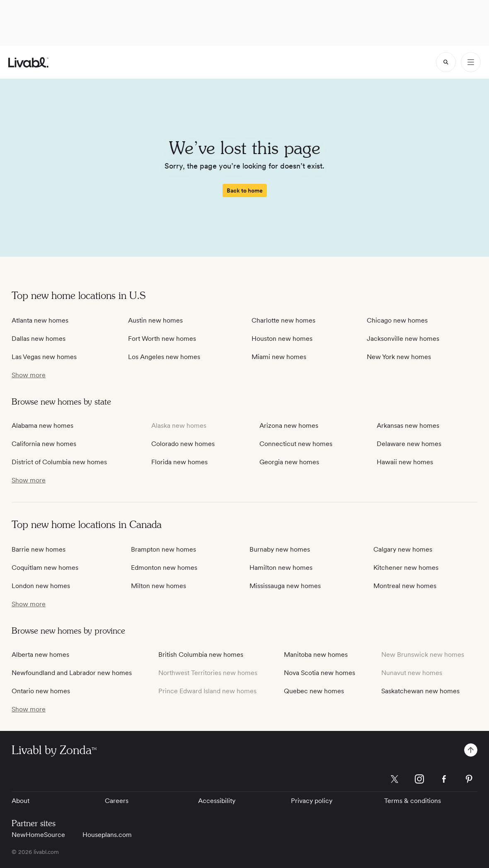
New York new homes (399, 357)
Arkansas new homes (408, 426)
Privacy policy (312, 801)
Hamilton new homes (281, 568)
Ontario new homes (41, 691)
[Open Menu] (471, 62)
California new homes (44, 444)
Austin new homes (155, 320)
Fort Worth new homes (162, 339)
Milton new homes (159, 586)
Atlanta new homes (40, 320)
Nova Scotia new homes (320, 673)
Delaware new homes (409, 444)
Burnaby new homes (280, 549)
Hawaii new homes (405, 462)
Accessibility (217, 801)
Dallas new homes (39, 339)
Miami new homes (279, 357)
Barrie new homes (39, 549)
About (21, 801)
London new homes (41, 586)
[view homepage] (28, 62)
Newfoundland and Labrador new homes (72, 673)
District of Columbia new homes (59, 462)
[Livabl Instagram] (419, 779)
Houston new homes (282, 339)
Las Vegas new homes (44, 357)
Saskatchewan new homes (420, 691)
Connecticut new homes (296, 444)
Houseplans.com (107, 835)
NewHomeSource (38, 835)
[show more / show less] (29, 375)
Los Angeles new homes (164, 357)
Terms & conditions (413, 801)
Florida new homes (179, 462)
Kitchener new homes (406, 568)
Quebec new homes (314, 691)
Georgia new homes (289, 462)
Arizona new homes (289, 426)
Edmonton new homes (164, 568)
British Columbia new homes (201, 655)
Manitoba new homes (316, 655)
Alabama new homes (42, 426)
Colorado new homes (183, 444)
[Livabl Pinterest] (469, 779)
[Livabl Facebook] (444, 779)
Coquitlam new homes (45, 568)
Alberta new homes (40, 655)
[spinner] (446, 62)
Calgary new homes (403, 549)
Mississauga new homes (285, 586)
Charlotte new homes (283, 320)
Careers (117, 801)
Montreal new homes (405, 586)
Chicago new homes (397, 320)
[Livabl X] (395, 779)
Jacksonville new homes (403, 339)
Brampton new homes (163, 549)
